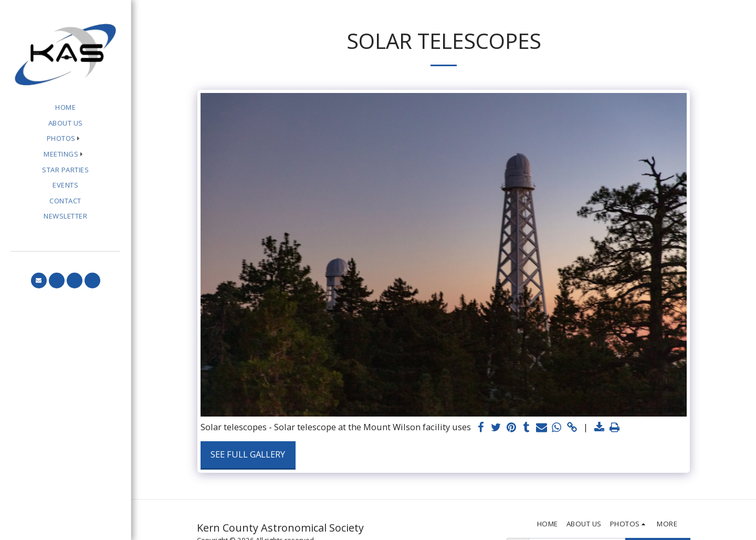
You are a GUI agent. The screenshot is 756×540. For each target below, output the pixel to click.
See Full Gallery (248, 454)
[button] (66, 139)
